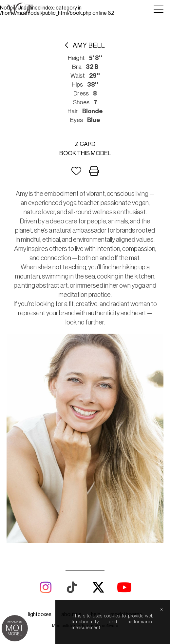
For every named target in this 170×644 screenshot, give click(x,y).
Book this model (85, 153)
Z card (85, 144)
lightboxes (40, 614)
